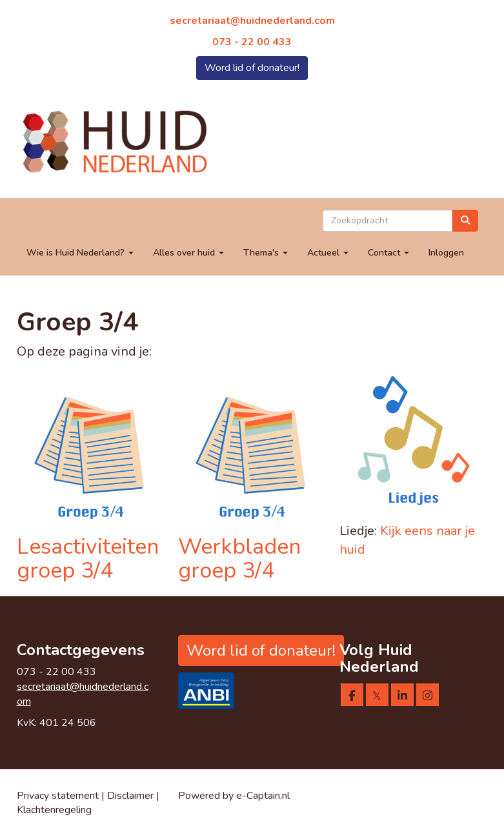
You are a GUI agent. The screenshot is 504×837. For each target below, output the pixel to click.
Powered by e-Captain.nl (234, 796)
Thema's (266, 253)
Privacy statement (58, 796)
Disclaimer (132, 796)
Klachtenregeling (54, 810)
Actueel (328, 253)
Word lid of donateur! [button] (252, 68)
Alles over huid (188, 253)
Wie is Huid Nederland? (80, 253)
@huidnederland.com (252, 21)
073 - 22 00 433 (252, 42)
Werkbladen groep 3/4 (239, 559)
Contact (388, 253)
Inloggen (446, 253)
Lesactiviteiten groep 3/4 (88, 559)
